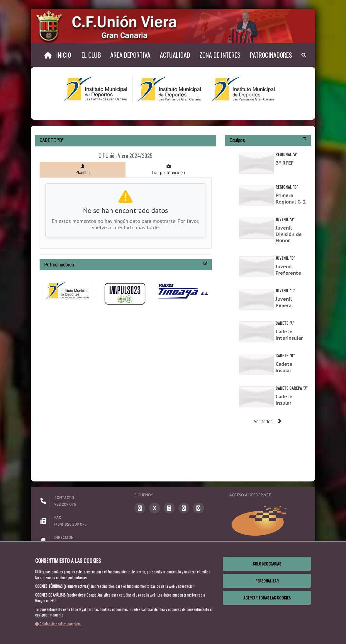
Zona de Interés (220, 55)
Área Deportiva (130, 55)
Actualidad (175, 55)
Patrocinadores (271, 55)
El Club (91, 55)
